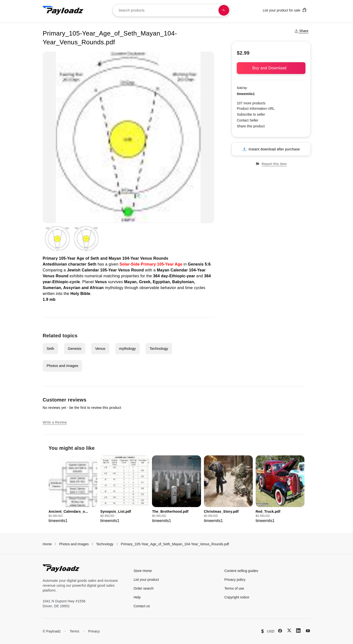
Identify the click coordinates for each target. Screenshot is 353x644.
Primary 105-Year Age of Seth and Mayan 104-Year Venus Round (104, 258)
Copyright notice (237, 597)
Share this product (251, 126)
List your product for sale (285, 10)
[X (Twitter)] (289, 630)
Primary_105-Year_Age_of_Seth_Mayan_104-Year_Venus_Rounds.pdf (175, 544)
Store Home (143, 571)
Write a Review (55, 422)
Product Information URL (256, 109)
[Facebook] (280, 631)
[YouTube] (308, 631)
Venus (100, 348)
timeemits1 (246, 94)
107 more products (251, 103)
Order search (144, 588)
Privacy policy (235, 580)
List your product (146, 580)
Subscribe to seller (251, 114)
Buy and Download (271, 68)
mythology (127, 348)
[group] (73, 490)
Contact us (142, 606)
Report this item (271, 164)
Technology (159, 348)
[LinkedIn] (298, 631)
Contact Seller (248, 120)
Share (301, 31)
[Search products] (224, 10)
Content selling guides (241, 571)
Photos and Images (62, 366)
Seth (50, 348)
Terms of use (234, 588)
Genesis (75, 348)
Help (137, 597)
